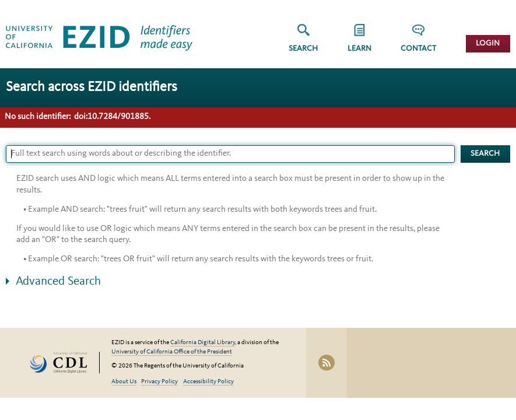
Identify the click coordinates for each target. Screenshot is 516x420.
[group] (359, 42)
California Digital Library (203, 343)
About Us (124, 382)
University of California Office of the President (172, 352)
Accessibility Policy (208, 382)
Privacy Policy (159, 382)
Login (488, 43)
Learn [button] (359, 49)
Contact (418, 49)
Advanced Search (58, 281)
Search (303, 49)
